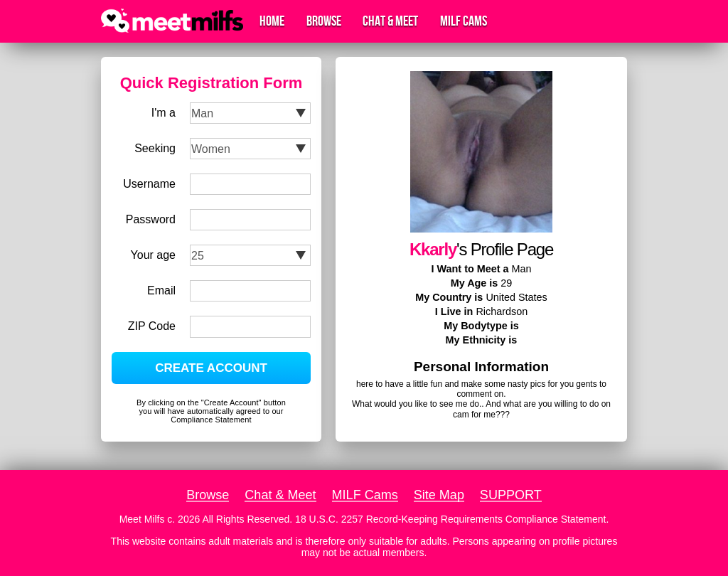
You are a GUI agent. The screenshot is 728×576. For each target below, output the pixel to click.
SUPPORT (511, 495)
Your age (153, 255)
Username (149, 184)
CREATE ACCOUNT (211, 368)
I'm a (164, 113)
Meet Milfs (142, 519)
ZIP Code (152, 326)
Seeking (155, 148)
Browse (324, 21)
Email (161, 290)
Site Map (439, 495)
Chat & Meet (390, 21)
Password (151, 219)
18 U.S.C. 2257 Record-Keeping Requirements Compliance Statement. (452, 519)
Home (272, 21)
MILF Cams (464, 21)
